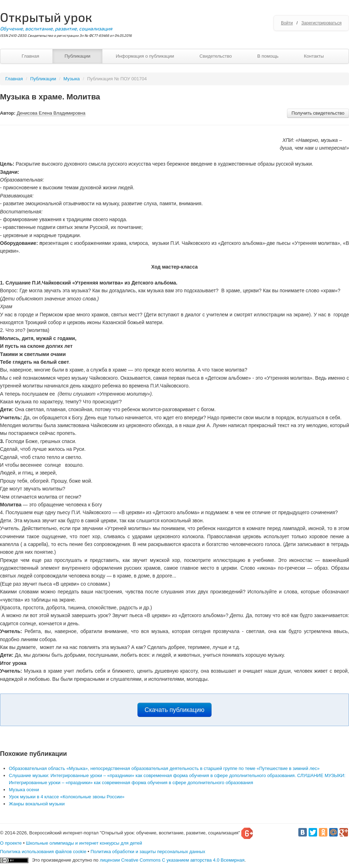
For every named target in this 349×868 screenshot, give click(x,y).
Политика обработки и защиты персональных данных (148, 852)
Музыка (72, 79)
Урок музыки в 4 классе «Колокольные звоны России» (67, 797)
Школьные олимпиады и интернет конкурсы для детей (84, 843)
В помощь (268, 56)
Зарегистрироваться (322, 23)
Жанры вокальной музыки (37, 804)
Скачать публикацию (174, 710)
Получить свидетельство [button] (318, 113)
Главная (30, 56)
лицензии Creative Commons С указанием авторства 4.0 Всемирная (172, 860)
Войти (287, 23)
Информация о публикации (145, 56)
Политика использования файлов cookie (43, 852)
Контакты (314, 56)
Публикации (77, 56)
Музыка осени (24, 790)
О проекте (11, 843)
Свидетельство (216, 56)
